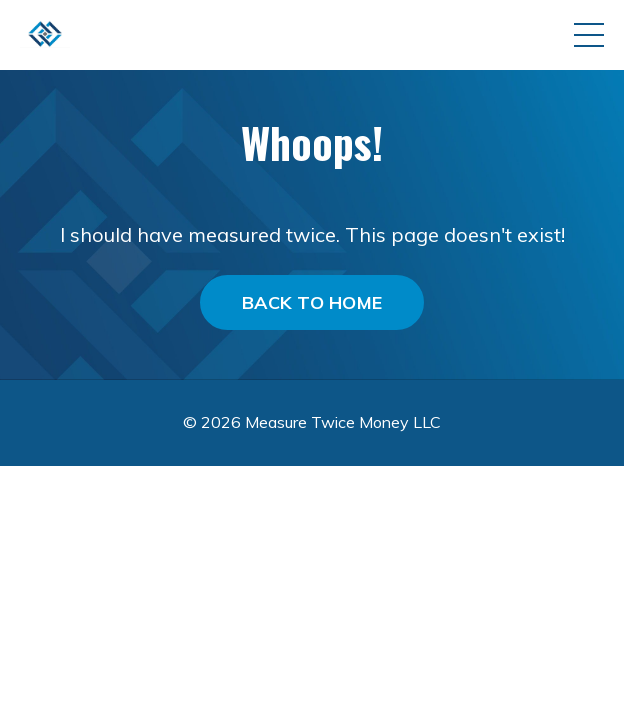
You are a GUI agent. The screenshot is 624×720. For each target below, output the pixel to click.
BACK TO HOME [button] (312, 302)
